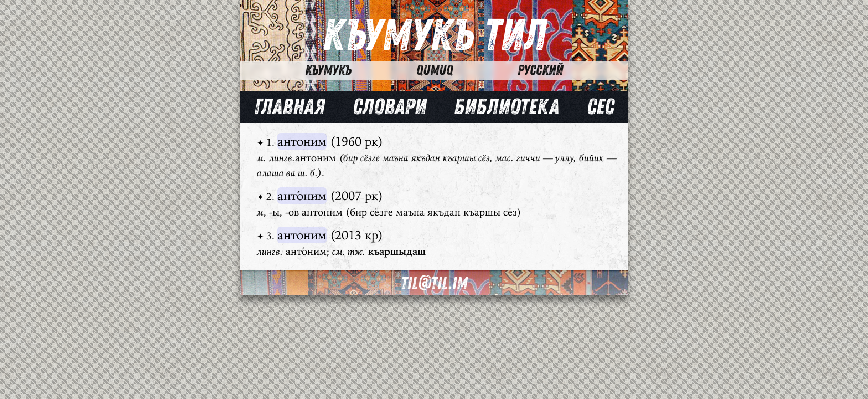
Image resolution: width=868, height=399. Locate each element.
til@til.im (434, 283)
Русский (540, 70)
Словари (389, 107)
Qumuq (435, 70)
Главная (290, 107)
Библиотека (507, 107)
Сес (600, 107)
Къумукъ (328, 70)
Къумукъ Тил (434, 36)
